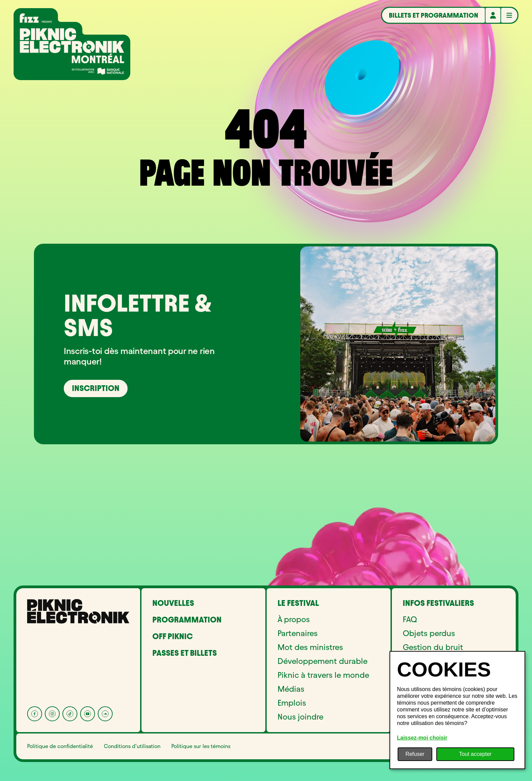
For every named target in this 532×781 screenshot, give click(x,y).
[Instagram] (52, 714)
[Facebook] (35, 714)
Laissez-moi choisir (422, 738)
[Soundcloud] (105, 714)
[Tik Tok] (70, 714)
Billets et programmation (433, 15)
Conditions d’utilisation (132, 746)
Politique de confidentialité (60, 746)
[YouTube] (88, 714)
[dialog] (457, 710)
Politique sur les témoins (201, 746)
